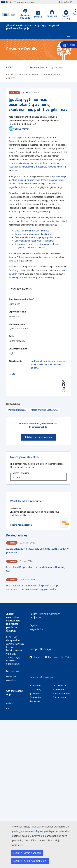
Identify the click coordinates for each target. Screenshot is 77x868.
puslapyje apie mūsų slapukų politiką (32, 831)
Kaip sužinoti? (67, 2)
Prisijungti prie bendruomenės (38, 437)
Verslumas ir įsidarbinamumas (45, 410)
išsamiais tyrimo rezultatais (33, 160)
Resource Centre (38, 68)
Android (10, 703)
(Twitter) (69, 657)
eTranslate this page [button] (25, 16)
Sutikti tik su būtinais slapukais (30, 861)
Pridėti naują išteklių (21, 525)
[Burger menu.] (69, 36)
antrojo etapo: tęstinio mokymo (42, 180)
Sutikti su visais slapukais (27, 853)
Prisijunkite (47, 424)
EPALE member (23, 129)
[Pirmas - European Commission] (11, 14)
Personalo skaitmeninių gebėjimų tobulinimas (37, 237)
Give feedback (69, 45)
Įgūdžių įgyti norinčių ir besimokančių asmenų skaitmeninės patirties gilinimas (49, 364)
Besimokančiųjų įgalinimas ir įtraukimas (35, 241)
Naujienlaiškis (36, 629)
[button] (38, 14)
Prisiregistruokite (38, 427)
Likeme (10, 374)
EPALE (9, 68)
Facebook (53, 657)
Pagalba (33, 625)
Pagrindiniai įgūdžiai (17, 410)
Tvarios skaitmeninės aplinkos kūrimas (34, 234)
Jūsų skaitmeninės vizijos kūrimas (32, 231)
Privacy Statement (62, 694)
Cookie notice (59, 698)
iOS (8, 709)
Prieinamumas (12, 671)
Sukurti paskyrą (66, 15)
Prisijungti (52, 14)
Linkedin (37, 657)
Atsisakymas (36, 686)
